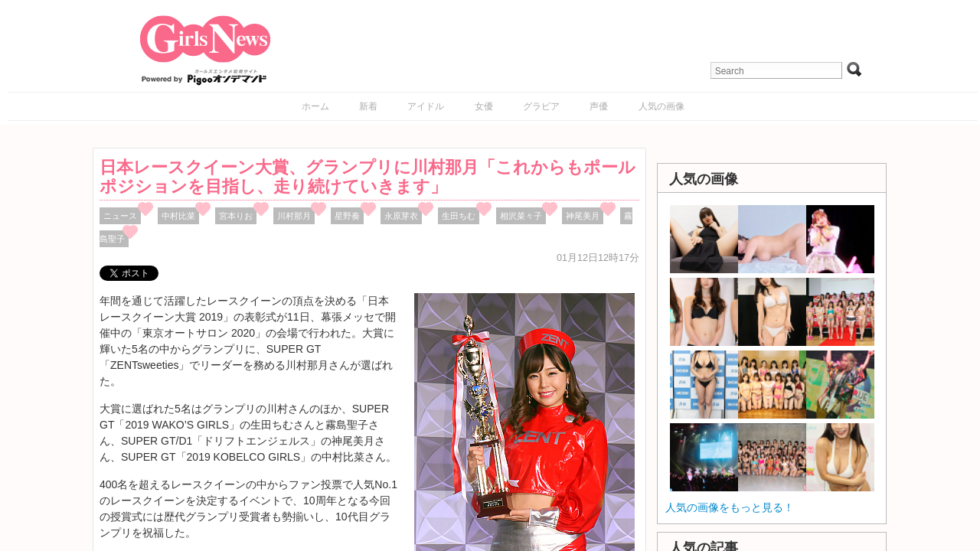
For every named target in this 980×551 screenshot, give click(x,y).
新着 (368, 106)
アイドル (426, 106)
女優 (484, 106)
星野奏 (347, 216)
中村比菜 (178, 216)
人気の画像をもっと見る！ (730, 507)
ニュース (120, 216)
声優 (599, 106)
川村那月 (294, 216)
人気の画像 (661, 106)
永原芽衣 (401, 216)
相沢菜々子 (521, 216)
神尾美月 (583, 216)
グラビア (541, 106)
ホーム (315, 106)
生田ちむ (459, 216)
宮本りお (236, 216)
